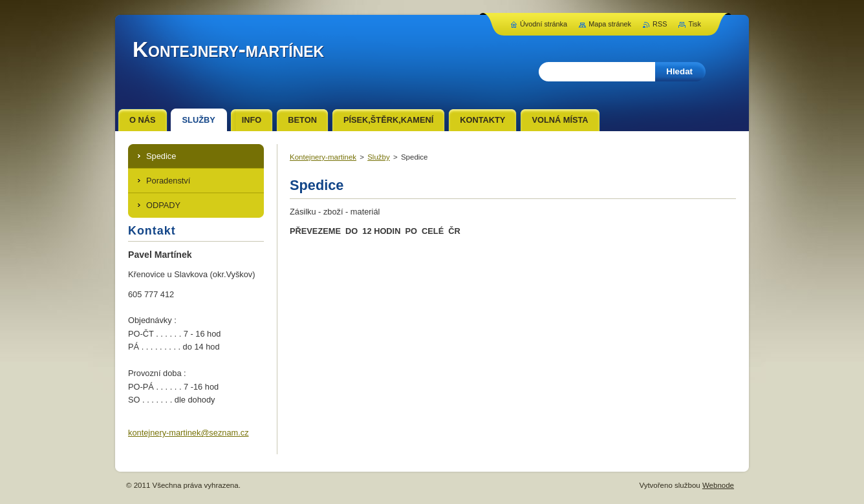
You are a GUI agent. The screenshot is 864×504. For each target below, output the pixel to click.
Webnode (718, 485)
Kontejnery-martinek (323, 157)
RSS (660, 24)
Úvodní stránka (544, 24)
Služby (379, 157)
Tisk (695, 24)
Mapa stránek (610, 24)
